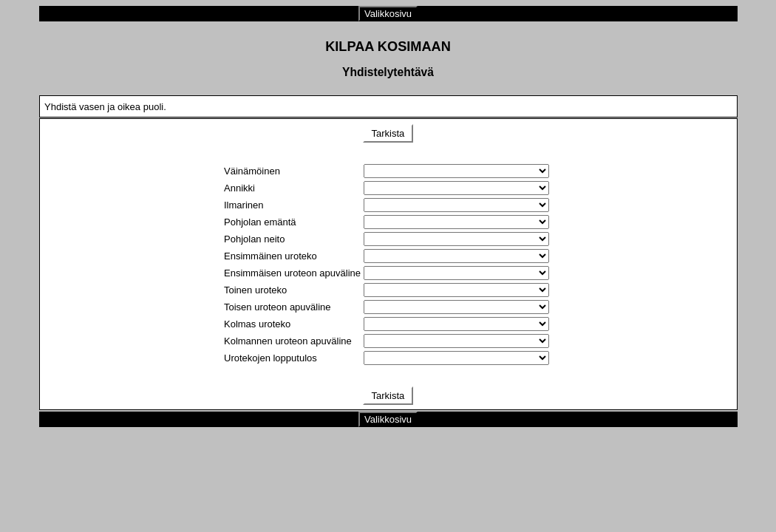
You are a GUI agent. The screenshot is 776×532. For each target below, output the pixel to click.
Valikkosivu (388, 14)
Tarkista (388, 133)
